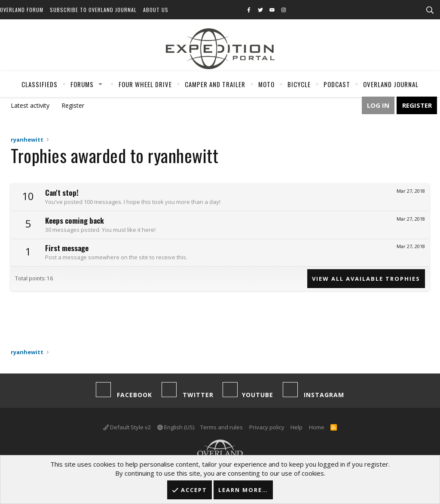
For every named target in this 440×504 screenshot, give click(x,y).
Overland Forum (22, 10)
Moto (266, 84)
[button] (101, 84)
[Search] (430, 10)
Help (296, 427)
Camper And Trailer (215, 84)
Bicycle (299, 84)
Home (317, 427)
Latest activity (30, 105)
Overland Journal (391, 84)
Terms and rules (222, 427)
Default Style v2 (127, 427)
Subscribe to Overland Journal (93, 10)
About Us (156, 10)
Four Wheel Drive (145, 84)
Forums (82, 84)
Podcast (337, 84)
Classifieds (40, 84)
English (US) (176, 427)
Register (73, 105)
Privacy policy (267, 427)
